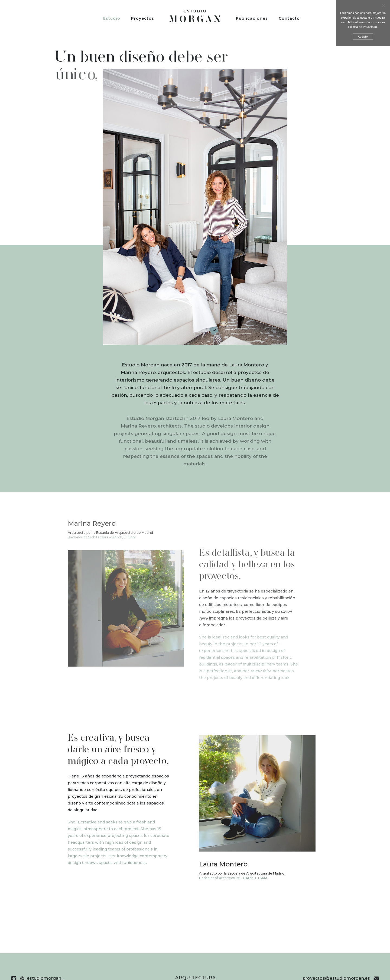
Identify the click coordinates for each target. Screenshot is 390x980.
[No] (383, 5)
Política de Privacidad (363, 27)
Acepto (363, 37)
